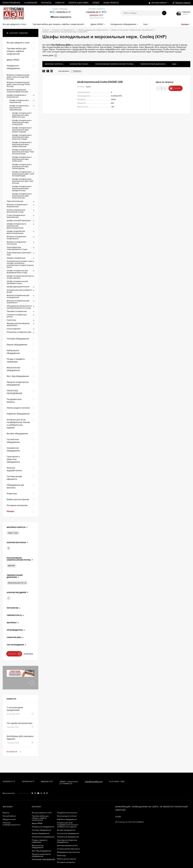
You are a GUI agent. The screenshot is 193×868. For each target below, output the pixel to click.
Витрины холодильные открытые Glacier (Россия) (17, 91)
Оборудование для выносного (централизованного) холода (19, 307)
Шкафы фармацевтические (18, 287)
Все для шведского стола (42, 813)
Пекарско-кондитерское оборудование (41, 855)
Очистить (28, 654)
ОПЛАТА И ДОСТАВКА (78, 3)
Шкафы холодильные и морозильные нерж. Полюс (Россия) (22, 196)
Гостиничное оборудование (68, 833)
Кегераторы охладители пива (19, 332)
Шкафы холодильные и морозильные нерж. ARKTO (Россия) (22, 115)
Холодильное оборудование (63, 30)
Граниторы (11, 320)
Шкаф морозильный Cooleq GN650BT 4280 (100, 82)
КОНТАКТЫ (46, 3)
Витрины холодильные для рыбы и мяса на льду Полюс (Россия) (18, 84)
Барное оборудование (41, 833)
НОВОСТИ (60, 3)
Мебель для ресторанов (66, 859)
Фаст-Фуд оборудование (42, 851)
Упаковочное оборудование (68, 837)
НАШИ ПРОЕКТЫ (111, 3)
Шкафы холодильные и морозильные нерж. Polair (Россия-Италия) (23, 152)
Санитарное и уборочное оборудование (67, 841)
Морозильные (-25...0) (17, 583)
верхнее (11, 565)
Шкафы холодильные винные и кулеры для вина (20, 277)
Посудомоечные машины (67, 813)
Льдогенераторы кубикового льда (19, 254)
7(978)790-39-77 (28, 782)
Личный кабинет (9, 816)
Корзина (6, 813)
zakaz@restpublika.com (94, 782)
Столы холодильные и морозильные (16, 216)
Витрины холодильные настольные (16, 243)
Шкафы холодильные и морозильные (93, 30)
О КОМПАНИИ (31, 3)
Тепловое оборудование (42, 830)
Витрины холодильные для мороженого (18, 302)
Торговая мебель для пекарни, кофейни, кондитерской (40, 818)
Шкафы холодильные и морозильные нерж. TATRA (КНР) (22, 159)
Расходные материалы (66, 862)
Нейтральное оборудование (43, 837)
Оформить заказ (9, 819)
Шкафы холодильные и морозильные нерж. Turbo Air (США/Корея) (23, 174)
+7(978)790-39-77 (93, 12)
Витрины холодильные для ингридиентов (18, 296)
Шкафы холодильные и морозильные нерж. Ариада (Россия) (22, 188)
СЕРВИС (96, 3)
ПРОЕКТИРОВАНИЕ (11, 3)
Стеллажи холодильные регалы (17, 316)
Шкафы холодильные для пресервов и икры (17, 282)
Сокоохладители (14, 329)
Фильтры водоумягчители (67, 845)
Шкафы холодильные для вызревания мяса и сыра (17, 271)
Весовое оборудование (66, 830)
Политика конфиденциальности (12, 824)
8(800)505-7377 (96, 15)
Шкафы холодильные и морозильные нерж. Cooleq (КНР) (22, 122)
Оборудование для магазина (68, 852)
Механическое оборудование (38, 846)
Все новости (14, 752)
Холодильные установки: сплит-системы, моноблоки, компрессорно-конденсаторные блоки (20, 264)
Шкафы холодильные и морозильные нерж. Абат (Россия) (23, 181)
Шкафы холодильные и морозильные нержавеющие (132, 30)
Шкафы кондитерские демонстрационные (16, 232)
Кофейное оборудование (67, 819)
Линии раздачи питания (67, 816)
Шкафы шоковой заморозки (19, 220)
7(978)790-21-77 (9, 782)
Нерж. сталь (13, 533)
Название (76, 71)
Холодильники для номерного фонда (19, 291)
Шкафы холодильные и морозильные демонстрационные (16, 226)
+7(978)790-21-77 (63, 12)
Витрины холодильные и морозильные (17, 205)
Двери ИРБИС (37, 823)
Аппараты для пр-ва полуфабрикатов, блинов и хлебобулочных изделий (68, 825)
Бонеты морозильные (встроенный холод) (16, 211)
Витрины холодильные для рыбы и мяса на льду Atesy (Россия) (18, 77)
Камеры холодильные (16, 258)
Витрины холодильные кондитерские (16, 237)
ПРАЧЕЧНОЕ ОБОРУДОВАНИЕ (43, 859)
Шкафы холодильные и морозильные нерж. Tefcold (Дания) (22, 166)
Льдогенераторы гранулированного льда (17, 248)
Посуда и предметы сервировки (40, 841)
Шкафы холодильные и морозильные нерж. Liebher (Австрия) (22, 144)
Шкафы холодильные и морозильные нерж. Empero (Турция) (22, 130)
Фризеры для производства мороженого (18, 324)
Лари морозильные (15, 201)
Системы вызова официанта (68, 849)
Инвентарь (61, 855)
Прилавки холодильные (17, 311)
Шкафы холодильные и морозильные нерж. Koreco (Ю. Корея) (22, 137)
